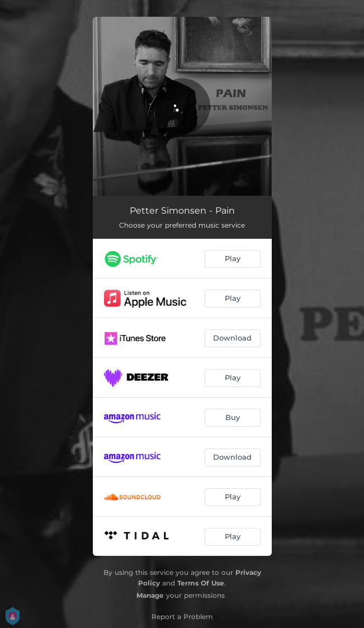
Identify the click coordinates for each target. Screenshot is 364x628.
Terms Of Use (201, 583)
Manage (150, 595)
